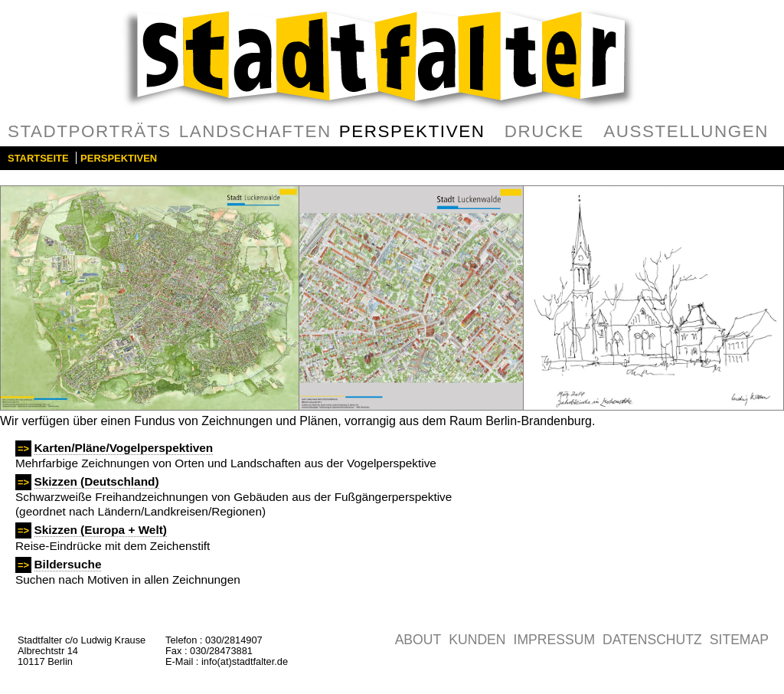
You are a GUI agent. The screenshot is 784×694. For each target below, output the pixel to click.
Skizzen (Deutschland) (97, 481)
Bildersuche (68, 564)
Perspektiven (412, 131)
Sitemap (739, 640)
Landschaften (255, 131)
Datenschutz (652, 640)
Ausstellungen (686, 131)
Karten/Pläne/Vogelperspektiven (124, 448)
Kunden (477, 640)
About (418, 640)
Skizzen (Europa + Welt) (101, 530)
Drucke (544, 131)
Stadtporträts (90, 131)
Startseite (38, 158)
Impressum (555, 640)
